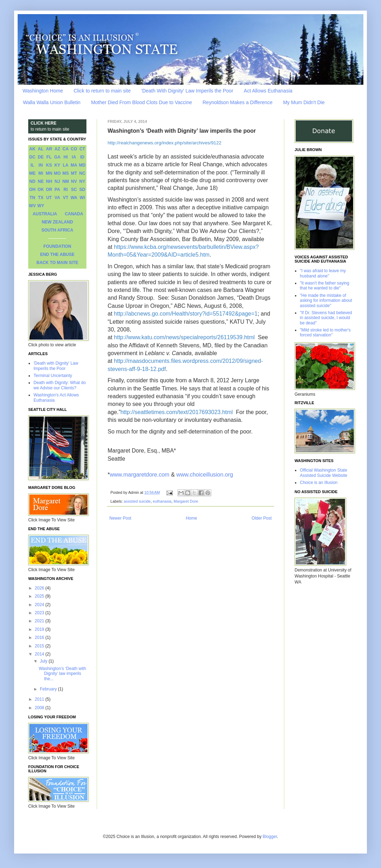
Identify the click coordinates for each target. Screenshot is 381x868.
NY (82, 181)
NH (49, 181)
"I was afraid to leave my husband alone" (323, 273)
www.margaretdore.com (140, 475)
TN (32, 198)
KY (57, 165)
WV (32, 206)
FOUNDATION (57, 246)
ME (32, 173)
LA (66, 165)
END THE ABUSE (58, 255)
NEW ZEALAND (57, 222)
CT (82, 149)
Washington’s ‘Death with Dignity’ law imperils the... (62, 674)
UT (49, 198)
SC (74, 190)
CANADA (74, 214)
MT (74, 173)
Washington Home (43, 91)
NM (66, 181)
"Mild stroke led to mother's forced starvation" (325, 333)
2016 (40, 637)
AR (49, 149)
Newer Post (120, 518)
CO (74, 149)
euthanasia (162, 501)
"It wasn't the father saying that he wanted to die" (325, 286)
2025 (40, 596)
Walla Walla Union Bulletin (52, 102)
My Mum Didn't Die (304, 102)
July (44, 661)
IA (74, 157)
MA (74, 165)
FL (49, 157)
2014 (40, 654)
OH (32, 190)
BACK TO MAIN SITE (57, 263)
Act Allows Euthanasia (268, 91)
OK (41, 190)
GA (57, 157)
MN (49, 173)
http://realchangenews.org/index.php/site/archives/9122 (165, 143)
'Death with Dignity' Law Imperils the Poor (56, 366)
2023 (40, 613)
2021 (40, 621)
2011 (40, 699)
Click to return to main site (102, 91)
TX (41, 198)
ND (32, 181)
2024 (40, 605)
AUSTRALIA (45, 214)
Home (192, 518)
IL (32, 165)
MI (41, 173)
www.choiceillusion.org (205, 475)
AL (41, 149)
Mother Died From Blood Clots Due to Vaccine (141, 102)
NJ (57, 181)
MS (66, 173)
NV (74, 181)
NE (41, 181)
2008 (40, 708)
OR (49, 190)
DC (32, 157)
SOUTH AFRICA (57, 230)
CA (65, 149)
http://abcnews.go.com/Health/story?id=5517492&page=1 (186, 314)
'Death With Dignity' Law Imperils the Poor (188, 91)
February (49, 689)
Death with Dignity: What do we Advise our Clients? (60, 385)
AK (32, 149)
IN (41, 165)
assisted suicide (137, 501)
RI (66, 190)
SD (82, 190)
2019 (40, 629)
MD (82, 165)
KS (49, 165)
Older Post (262, 518)
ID (82, 157)
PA (58, 190)
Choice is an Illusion (319, 483)
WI (82, 198)
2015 (40, 646)
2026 (40, 588)
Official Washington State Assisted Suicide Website (324, 473)
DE (41, 157)
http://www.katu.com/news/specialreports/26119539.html (184, 337)
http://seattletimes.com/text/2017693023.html (176, 412)
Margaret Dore (186, 501)
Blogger (270, 837)
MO (57, 173)
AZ (57, 149)
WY (41, 206)
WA (74, 198)
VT (65, 198)
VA (58, 198)
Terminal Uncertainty (53, 376)
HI (66, 157)
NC (82, 173)
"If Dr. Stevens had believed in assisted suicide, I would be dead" (326, 318)
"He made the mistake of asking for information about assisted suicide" (326, 301)
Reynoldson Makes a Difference (237, 102)
